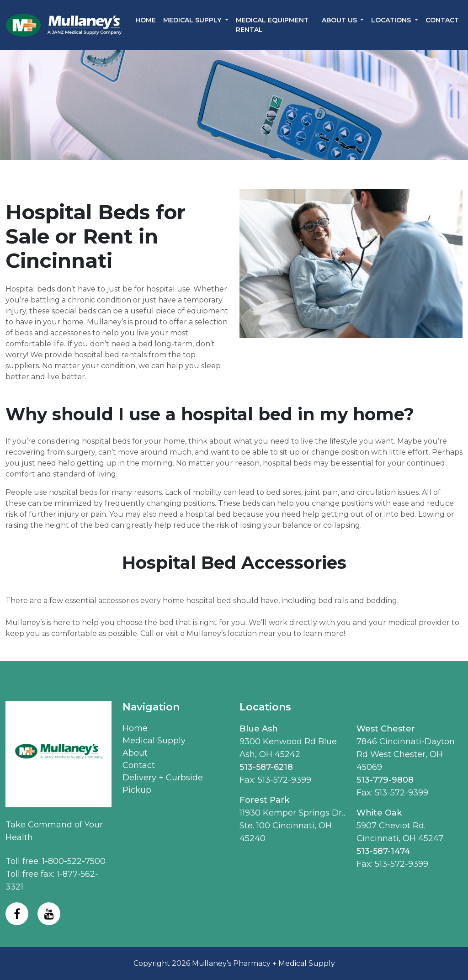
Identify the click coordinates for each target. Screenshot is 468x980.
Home (146, 20)
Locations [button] (392, 20)
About (135, 753)
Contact (442, 20)
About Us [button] (340, 20)
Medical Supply (154, 741)
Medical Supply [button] (193, 20)
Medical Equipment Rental (272, 25)
